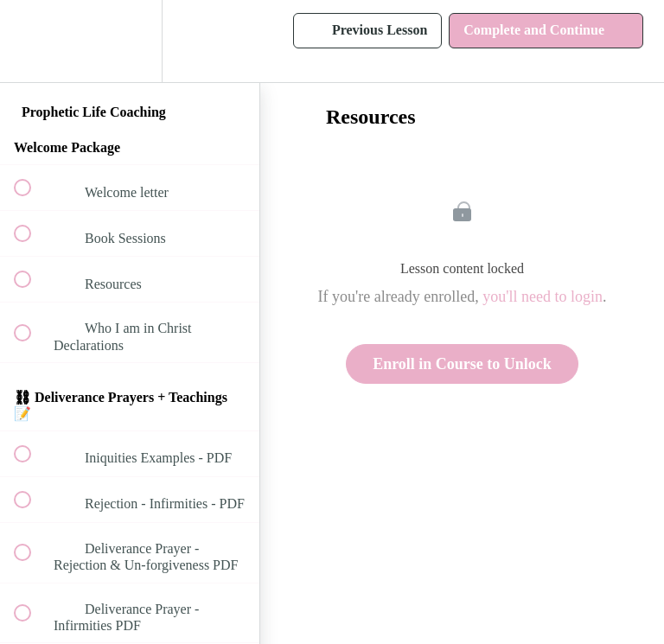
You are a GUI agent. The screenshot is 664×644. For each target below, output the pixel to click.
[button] (32, 41)
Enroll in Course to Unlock (462, 364)
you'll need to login (543, 296)
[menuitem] (130, 41)
